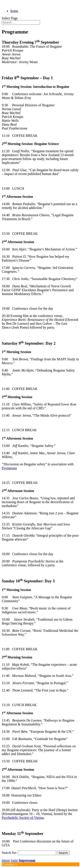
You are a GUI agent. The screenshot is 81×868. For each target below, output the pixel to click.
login (14, 860)
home (14, 11)
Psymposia (9, 468)
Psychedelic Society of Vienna (23, 818)
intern (6, 860)
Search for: (9, 853)
